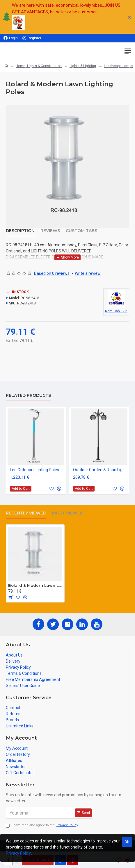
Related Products (28, 396)
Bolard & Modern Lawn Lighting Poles (35, 585)
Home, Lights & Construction (39, 66)
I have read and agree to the (42, 825)
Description (20, 231)
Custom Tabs (81, 231)
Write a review (88, 273)
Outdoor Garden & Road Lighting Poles (100, 470)
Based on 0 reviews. (52, 273)
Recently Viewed (26, 513)
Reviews (50, 231)
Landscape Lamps (119, 66)
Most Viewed (68, 513)
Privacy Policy (18, 853)
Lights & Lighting (83, 66)
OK (127, 842)
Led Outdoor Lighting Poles (34, 470)
